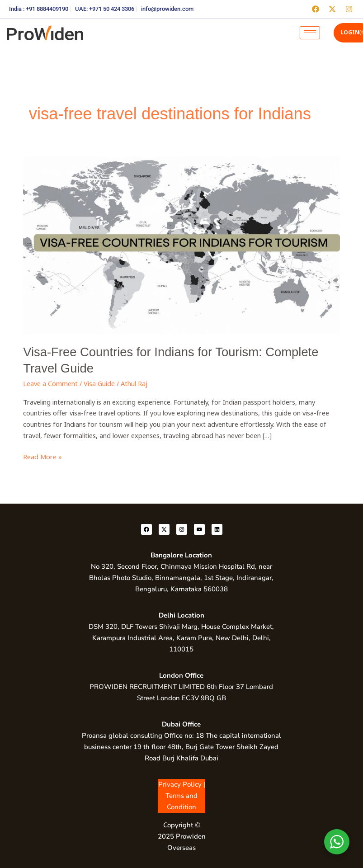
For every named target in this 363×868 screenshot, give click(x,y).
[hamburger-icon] (310, 33)
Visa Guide (99, 383)
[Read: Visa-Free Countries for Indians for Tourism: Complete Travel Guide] (181, 245)
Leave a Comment (50, 383)
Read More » (42, 456)
